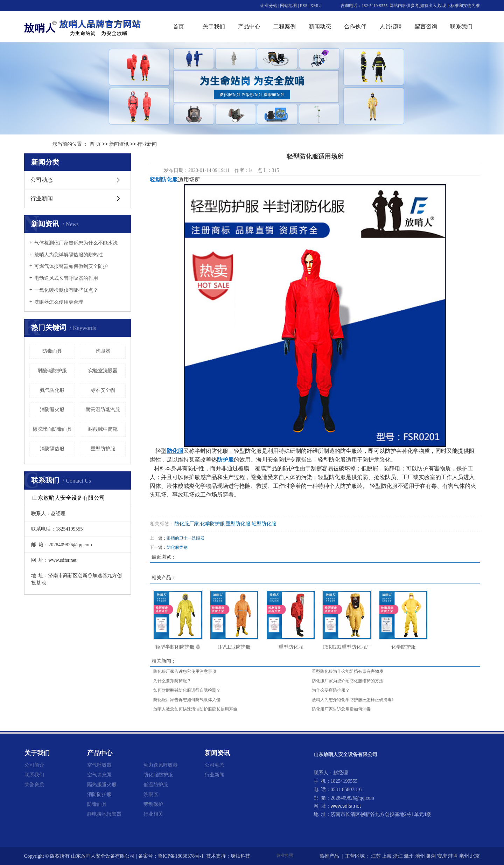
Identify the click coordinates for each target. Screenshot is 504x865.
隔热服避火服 (102, 784)
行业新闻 (147, 144)
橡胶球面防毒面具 (52, 429)
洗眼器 (103, 351)
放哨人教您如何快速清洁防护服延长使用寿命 (195, 709)
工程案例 (285, 26)
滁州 (409, 856)
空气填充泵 (99, 775)
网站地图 (288, 6)
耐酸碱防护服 (52, 371)
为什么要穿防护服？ (172, 681)
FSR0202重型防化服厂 (347, 647)
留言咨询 (426, 26)
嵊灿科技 (240, 856)
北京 (475, 856)
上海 (387, 856)
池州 (420, 856)
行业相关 (153, 814)
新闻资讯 (119, 144)
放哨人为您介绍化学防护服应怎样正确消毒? (353, 700)
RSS (304, 6)
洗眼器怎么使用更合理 (59, 302)
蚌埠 (453, 856)
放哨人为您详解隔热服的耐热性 (69, 255)
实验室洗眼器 (103, 371)
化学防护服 (212, 524)
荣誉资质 (34, 784)
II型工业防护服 (234, 647)
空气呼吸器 (99, 765)
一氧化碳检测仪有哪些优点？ (66, 290)
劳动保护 (153, 804)
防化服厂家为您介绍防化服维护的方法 (348, 681)
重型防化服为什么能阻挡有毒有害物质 (348, 671)
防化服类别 (177, 547)
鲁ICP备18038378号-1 (181, 856)
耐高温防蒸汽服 (103, 410)
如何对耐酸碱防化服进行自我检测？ (187, 690)
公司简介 (34, 765)
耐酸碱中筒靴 (103, 429)
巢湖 (431, 856)
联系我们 (461, 26)
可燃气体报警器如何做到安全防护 (71, 266)
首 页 (95, 144)
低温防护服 (156, 784)
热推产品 (329, 856)
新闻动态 (320, 26)
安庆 (442, 856)
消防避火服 (52, 410)
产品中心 (249, 26)
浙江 (398, 856)
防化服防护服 (158, 775)
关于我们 (214, 26)
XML (315, 6)
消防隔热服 (52, 449)
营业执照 (285, 856)
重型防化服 (238, 524)
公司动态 (42, 180)
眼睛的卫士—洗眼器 (185, 538)
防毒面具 (52, 351)
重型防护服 (103, 449)
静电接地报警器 (104, 814)
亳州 (464, 856)
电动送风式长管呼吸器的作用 (66, 278)
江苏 (376, 856)
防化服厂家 (187, 524)
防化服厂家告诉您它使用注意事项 (185, 671)
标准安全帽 (103, 390)
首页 (178, 26)
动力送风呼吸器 (161, 765)
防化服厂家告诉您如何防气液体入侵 (187, 700)
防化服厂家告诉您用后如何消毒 (341, 709)
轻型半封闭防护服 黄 (178, 647)
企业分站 (269, 6)
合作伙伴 (355, 26)
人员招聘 (391, 26)
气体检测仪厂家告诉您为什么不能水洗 (76, 243)
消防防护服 (99, 794)
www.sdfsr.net (346, 806)
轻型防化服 (264, 524)
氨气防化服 (52, 390)
